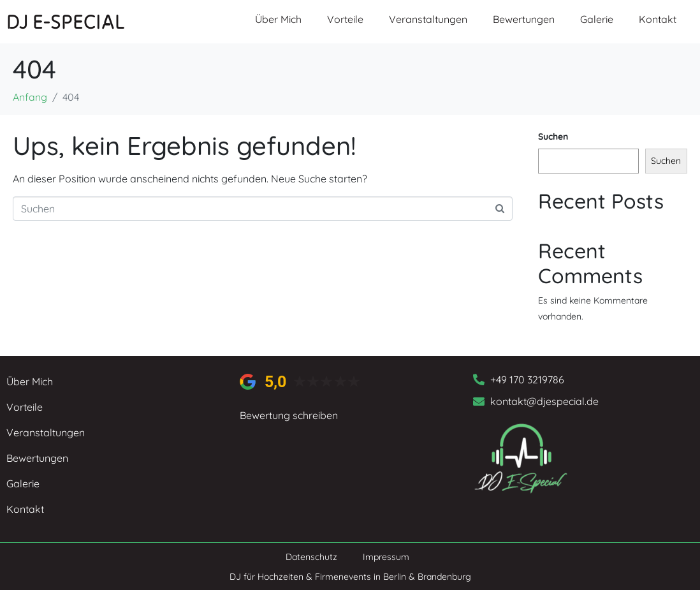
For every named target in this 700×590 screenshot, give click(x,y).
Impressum (386, 557)
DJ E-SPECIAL (66, 21)
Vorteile (345, 19)
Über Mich (278, 19)
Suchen (553, 136)
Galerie (597, 19)
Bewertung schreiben (289, 415)
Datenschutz (311, 557)
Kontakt (658, 19)
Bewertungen (524, 19)
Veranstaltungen (428, 19)
